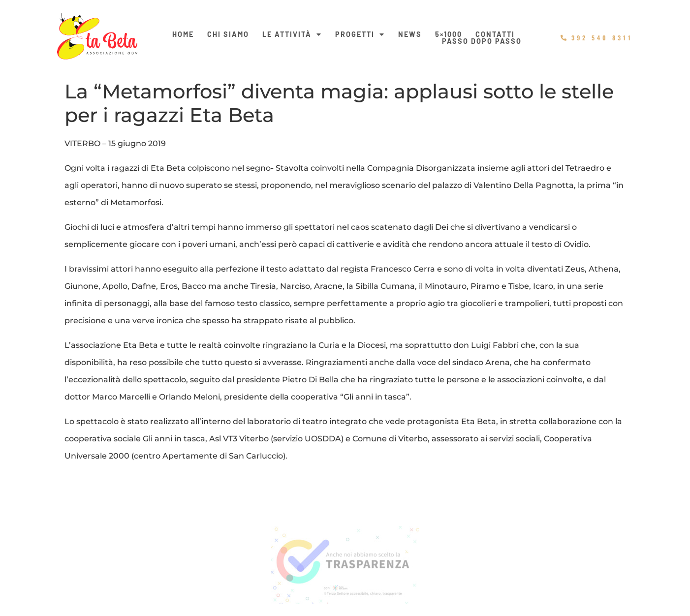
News (410, 34)
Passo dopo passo (482, 41)
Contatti (495, 34)
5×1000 (449, 34)
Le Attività (292, 34)
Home (183, 34)
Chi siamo (228, 34)
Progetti (360, 34)
